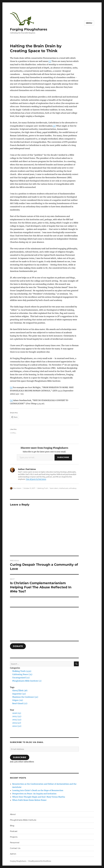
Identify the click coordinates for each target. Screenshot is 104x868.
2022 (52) (17, 726)
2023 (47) (17, 723)
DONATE (18, 646)
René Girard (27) (20, 703)
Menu (89, 23)
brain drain (54, 488)
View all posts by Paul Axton (36, 479)
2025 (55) (17, 716)
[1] (50, 61)
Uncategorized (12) (21, 678)
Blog (12, 826)
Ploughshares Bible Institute (23, 820)
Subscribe (63, 457)
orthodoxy (73, 488)
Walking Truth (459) (22, 671)
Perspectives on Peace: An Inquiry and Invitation (34, 794)
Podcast (14, 831)
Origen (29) (18, 700)
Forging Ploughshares (29, 29)
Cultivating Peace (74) (22, 674)
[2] (54, 126)
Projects (14, 837)
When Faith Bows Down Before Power (29, 800)
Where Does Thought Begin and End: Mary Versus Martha (39, 797)
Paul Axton (17, 488)
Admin (13, 854)
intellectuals (64, 488)
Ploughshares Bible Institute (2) (27, 681)
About (13, 814)
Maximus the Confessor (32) (25, 697)
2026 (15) (17, 713)
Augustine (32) (19, 694)
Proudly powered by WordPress (40, 861)
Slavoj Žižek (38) (20, 691)
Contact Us (15, 848)
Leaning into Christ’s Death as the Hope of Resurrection (38, 790)
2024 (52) (17, 720)
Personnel (15, 843)
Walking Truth (43, 488)
